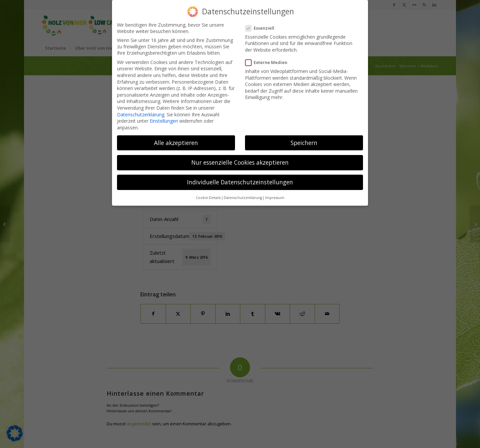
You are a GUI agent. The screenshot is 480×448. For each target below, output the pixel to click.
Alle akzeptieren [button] (176, 140)
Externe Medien (268, 60)
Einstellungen (164, 119)
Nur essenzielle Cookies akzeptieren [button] (240, 160)
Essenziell (262, 26)
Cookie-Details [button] (208, 196)
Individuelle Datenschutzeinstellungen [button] (240, 180)
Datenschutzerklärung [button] (243, 196)
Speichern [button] (304, 140)
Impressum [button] (275, 196)
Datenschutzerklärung (141, 112)
